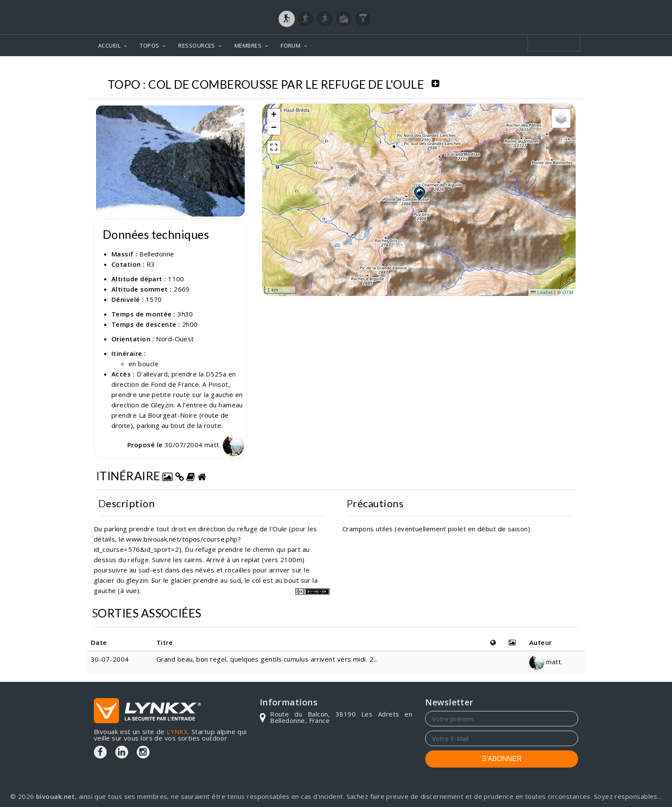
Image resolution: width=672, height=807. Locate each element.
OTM (568, 292)
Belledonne (157, 254)
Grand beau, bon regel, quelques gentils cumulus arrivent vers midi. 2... (267, 659)
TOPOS (149, 45)
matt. (224, 445)
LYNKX (177, 732)
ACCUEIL (109, 45)
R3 (151, 264)
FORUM (291, 45)
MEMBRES (248, 45)
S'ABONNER (502, 759)
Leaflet (542, 292)
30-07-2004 (110, 659)
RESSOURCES (197, 45)
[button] (419, 193)
